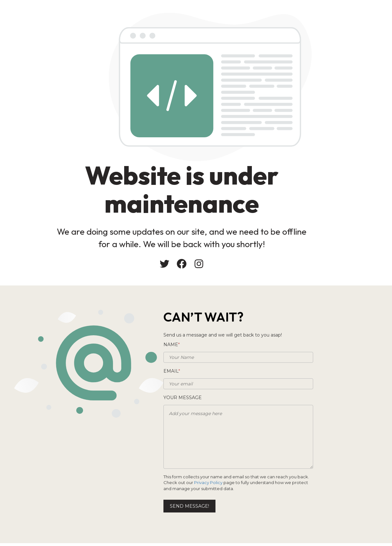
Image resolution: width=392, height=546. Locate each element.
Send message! (222, 508)
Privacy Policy (210, 484)
